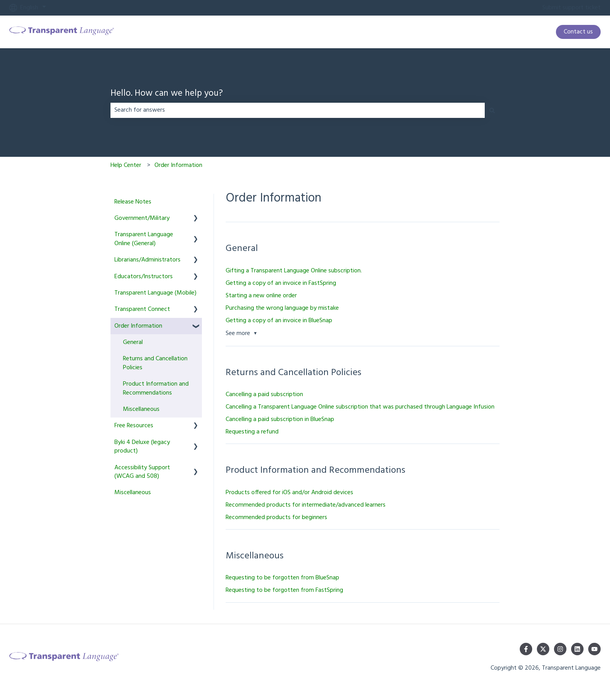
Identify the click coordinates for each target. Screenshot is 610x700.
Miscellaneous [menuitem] (141, 409)
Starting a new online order (261, 296)
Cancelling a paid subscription (264, 395)
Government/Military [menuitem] (142, 218)
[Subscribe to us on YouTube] (594, 649)
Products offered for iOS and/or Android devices (289, 493)
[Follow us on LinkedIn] (577, 649)
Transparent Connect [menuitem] (142, 309)
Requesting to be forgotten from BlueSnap (282, 578)
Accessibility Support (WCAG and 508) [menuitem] (142, 472)
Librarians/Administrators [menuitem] (147, 260)
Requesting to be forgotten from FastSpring (284, 590)
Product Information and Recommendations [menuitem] (156, 388)
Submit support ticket (571, 8)
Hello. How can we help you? (167, 94)
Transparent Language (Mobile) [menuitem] (155, 293)
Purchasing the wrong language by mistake (282, 308)
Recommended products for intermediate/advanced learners (306, 505)
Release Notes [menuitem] (133, 202)
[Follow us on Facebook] (526, 649)
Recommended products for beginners (276, 518)
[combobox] (298, 110)
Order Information (178, 165)
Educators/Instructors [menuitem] (144, 277)
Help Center (126, 165)
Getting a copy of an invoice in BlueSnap (279, 321)
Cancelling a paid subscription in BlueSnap (280, 419)
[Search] (492, 110)
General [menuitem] (133, 342)
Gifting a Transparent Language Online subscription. (294, 271)
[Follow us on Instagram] (560, 649)
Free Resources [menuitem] (134, 426)
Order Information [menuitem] (138, 326)
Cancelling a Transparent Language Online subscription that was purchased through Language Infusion (360, 407)
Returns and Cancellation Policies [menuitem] (155, 363)
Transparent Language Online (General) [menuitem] (144, 239)
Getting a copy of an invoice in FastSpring (281, 283)
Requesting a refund (252, 432)
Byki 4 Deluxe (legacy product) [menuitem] (142, 447)
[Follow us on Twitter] (543, 649)
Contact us (578, 32)
